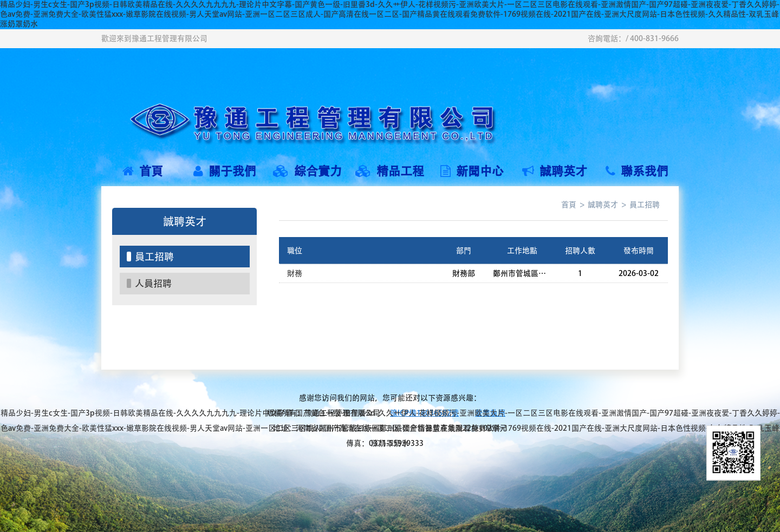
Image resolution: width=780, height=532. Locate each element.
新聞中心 (472, 171)
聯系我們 (637, 171)
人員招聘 (153, 283)
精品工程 (390, 171)
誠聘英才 (555, 171)
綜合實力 (307, 171)
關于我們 (225, 171)
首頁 (143, 171)
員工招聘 (154, 257)
